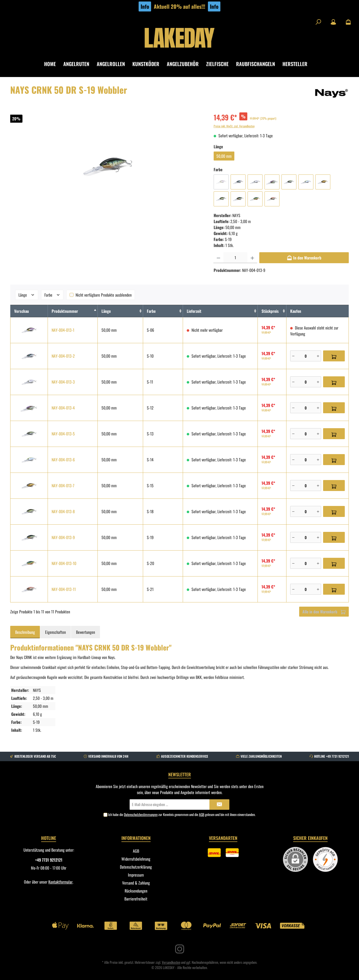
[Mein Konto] (333, 22)
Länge (27, 295)
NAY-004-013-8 (63, 511)
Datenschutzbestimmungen (141, 814)
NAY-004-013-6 (63, 460)
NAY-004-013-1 (63, 330)
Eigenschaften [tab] (55, 632)
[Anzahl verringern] (219, 258)
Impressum (136, 875)
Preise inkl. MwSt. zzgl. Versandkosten (234, 126)
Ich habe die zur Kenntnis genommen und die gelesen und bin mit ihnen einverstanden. (182, 814)
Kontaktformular (60, 882)
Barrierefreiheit (136, 899)
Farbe (52, 295)
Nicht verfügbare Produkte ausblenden (104, 295)
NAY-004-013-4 (63, 408)
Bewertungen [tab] (86, 632)
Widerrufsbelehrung (136, 859)
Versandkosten (171, 962)
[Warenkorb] (347, 22)
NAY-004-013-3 (63, 382)
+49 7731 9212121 (49, 860)
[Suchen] (318, 22)
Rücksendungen (136, 891)
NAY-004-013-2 (63, 356)
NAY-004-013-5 (63, 434)
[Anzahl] (235, 258)
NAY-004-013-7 (63, 486)
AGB (202, 814)
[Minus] (293, 356)
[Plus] (318, 356)
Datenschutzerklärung (136, 867)
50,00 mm (224, 156)
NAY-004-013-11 (64, 589)
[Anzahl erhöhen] (252, 258)
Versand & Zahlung (136, 883)
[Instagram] (180, 949)
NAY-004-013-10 (64, 563)
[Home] (54, 64)
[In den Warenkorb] (304, 258)
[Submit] (219, 805)
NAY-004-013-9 (63, 537)
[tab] (25, 632)
